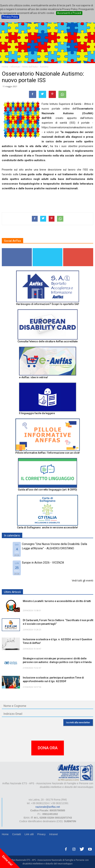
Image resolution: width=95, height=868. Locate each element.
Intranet (53, 834)
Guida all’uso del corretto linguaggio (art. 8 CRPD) (47, 490)
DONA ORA (48, 748)
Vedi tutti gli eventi (83, 580)
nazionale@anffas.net (48, 807)
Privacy (41, 834)
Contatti (16, 834)
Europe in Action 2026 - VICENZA (43, 563)
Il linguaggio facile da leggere (37, 413)
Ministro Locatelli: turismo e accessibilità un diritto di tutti (57, 601)
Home (5, 834)
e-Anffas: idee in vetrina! (33, 377)
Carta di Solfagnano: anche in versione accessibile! (47, 527)
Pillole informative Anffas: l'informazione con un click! (48, 453)
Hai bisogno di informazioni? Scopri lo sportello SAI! (48, 304)
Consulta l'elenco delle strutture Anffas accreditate (48, 341)
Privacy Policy (10, 17)
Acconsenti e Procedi (69, 13)
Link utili (29, 834)
